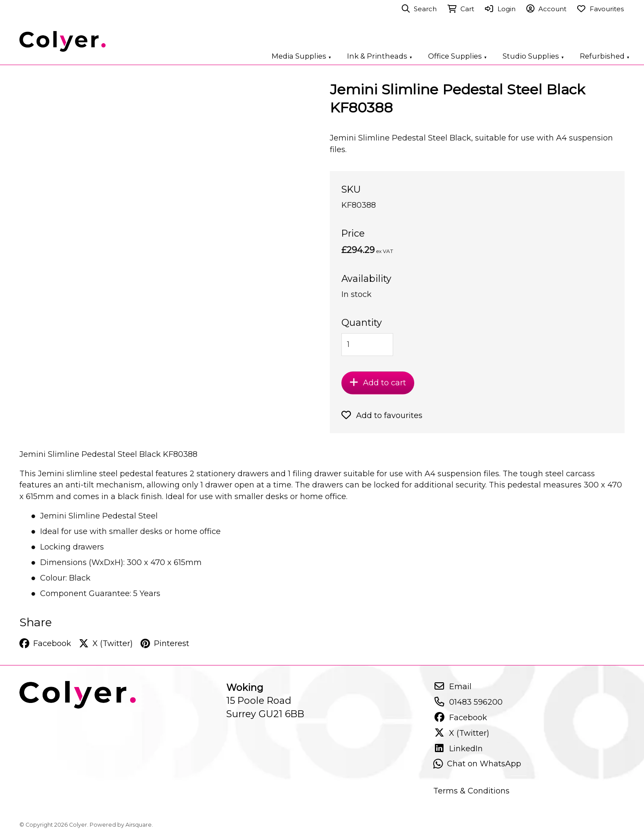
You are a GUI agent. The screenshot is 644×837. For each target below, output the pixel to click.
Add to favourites (382, 415)
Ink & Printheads (380, 56)
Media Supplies (302, 56)
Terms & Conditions (471, 791)
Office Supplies (458, 56)
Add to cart (378, 383)
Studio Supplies (533, 56)
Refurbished (605, 56)
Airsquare (139, 825)
